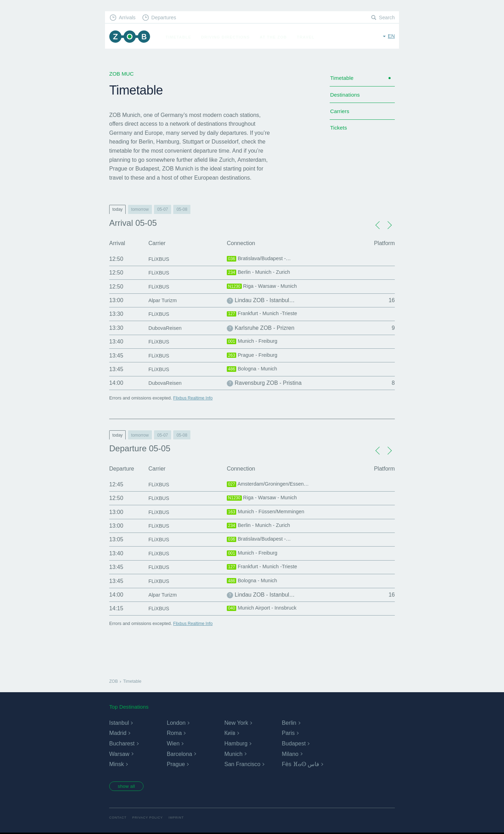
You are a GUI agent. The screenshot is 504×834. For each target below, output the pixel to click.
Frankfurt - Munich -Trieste (265, 314)
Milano (290, 754)
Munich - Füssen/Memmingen (269, 512)
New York (236, 723)
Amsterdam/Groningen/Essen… (272, 485)
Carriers (340, 114)
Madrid (118, 733)
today (117, 209)
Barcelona (179, 754)
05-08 (182, 209)
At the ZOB (276, 37)
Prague (176, 764)
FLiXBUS (160, 259)
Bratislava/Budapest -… (262, 259)
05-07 (163, 209)
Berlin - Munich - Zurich (261, 273)
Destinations (346, 96)
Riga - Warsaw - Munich (265, 287)
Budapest (294, 743)
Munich (233, 754)
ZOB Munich (131, 37)
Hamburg (236, 743)
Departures (166, 18)
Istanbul (119, 723)
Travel (308, 37)
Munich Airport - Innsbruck (265, 609)
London (176, 723)
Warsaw (119, 754)
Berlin (289, 723)
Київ (230, 733)
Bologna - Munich (254, 369)
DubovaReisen (167, 328)
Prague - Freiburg (254, 356)
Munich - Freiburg (254, 342)
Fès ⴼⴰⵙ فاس (300, 764)
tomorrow (140, 209)
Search (386, 18)
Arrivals (128, 18)
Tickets (339, 132)
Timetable (181, 37)
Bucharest (122, 743)
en (391, 37)
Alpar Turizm (164, 300)
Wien (173, 743)
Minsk (117, 764)
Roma (174, 733)
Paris (288, 733)
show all (128, 787)
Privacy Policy (150, 819)
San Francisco (242, 764)
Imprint (180, 819)
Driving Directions (228, 37)
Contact (118, 819)
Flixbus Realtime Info (194, 398)
